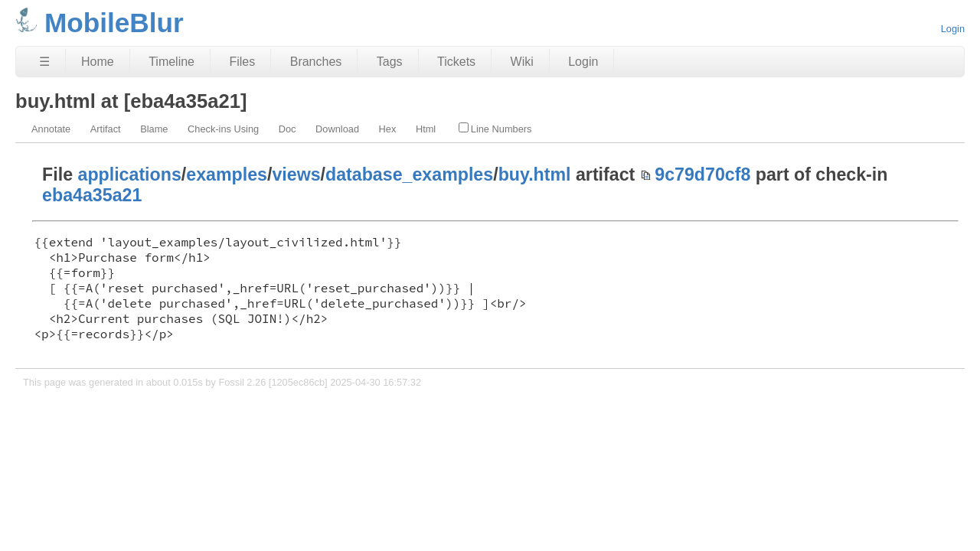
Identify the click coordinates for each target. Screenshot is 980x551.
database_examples (409, 174)
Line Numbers (495, 129)
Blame (154, 129)
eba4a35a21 (92, 195)
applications (130, 174)
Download (337, 129)
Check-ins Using (223, 129)
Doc (287, 129)
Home (98, 62)
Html (426, 129)
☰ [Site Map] (44, 62)
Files (242, 62)
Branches (316, 62)
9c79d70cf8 (702, 174)
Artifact (106, 129)
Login (953, 29)
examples (227, 174)
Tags (390, 62)
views (296, 174)
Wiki (522, 62)
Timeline (171, 62)
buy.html (535, 174)
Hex (388, 129)
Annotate (51, 129)
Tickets (456, 62)
